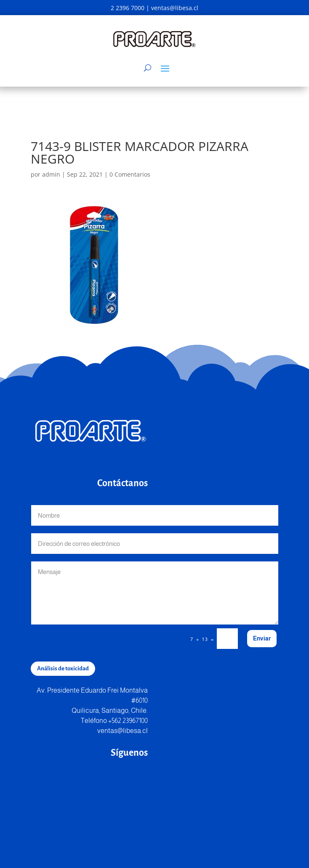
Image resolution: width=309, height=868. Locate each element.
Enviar (262, 638)
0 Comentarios (130, 174)
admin (51, 174)
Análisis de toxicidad (63, 668)
